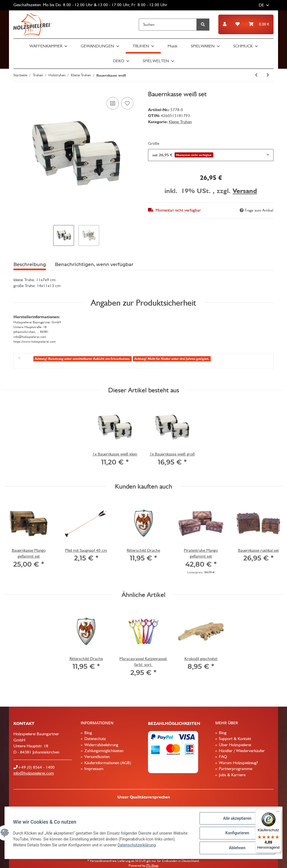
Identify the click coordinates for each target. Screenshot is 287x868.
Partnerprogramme (235, 769)
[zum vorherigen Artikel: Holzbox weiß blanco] (256, 75)
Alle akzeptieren (236, 819)
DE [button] (261, 5)
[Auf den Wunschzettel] (127, 103)
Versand (245, 191)
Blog (88, 733)
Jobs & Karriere (232, 775)
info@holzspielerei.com (34, 773)
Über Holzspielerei (234, 745)
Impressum (93, 769)
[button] (225, 24)
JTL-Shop (152, 865)
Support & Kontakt (234, 739)
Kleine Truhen (180, 122)
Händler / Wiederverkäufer (241, 751)
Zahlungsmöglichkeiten (103, 751)
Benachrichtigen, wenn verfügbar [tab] (94, 264)
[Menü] (278, 813)
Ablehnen (236, 848)
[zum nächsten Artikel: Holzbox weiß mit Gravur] (268, 75)
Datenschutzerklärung (151, 845)
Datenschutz (95, 739)
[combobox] (211, 155)
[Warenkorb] (259, 24)
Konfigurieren (236, 833)
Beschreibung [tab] (30, 264)
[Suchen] (168, 25)
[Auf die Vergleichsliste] (113, 103)
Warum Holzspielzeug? (238, 763)
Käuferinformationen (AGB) (107, 763)
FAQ (222, 757)
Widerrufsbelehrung (101, 745)
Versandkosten (96, 757)
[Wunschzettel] (238, 24)
